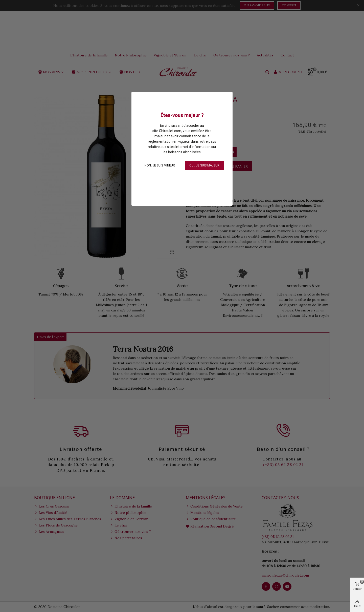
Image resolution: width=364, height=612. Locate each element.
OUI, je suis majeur (204, 165)
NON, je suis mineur (160, 165)
